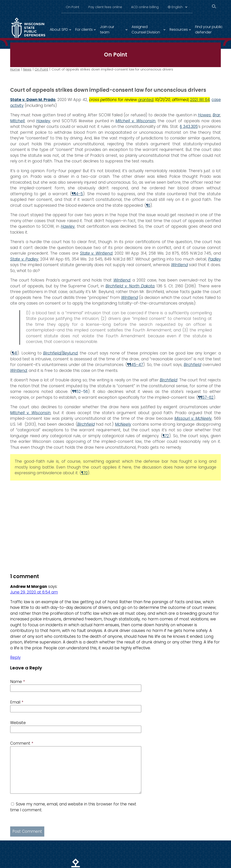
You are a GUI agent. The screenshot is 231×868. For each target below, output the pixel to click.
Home (15, 69)
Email (17, 702)
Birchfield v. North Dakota (130, 286)
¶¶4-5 (77, 194)
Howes (204, 115)
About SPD (59, 29)
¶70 (84, 473)
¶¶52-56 (80, 392)
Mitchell (17, 121)
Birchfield (169, 380)
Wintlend (179, 265)
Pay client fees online (105, 7)
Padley (214, 259)
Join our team (107, 29)
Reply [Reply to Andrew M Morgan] (15, 657)
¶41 (15, 353)
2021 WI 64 (200, 100)
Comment (22, 743)
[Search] (214, 6)
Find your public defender (209, 29)
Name (18, 682)
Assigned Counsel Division (146, 29)
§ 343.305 (189, 127)
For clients (84, 29)
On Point (73, 7)
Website (18, 723)
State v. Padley (24, 259)
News (27, 69)
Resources (179, 29)
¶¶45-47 (135, 365)
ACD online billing (145, 7)
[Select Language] (179, 7)
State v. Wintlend (96, 253)
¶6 (148, 205)
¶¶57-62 (206, 397)
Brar (216, 115)
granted (146, 100)
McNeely (123, 424)
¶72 (166, 436)
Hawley (43, 121)
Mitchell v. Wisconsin (136, 121)
